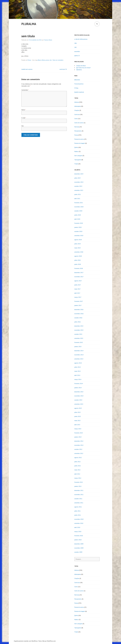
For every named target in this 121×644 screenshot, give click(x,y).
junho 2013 (78, 416)
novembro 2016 (79, 314)
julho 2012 (77, 462)
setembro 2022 (79, 190)
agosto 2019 (78, 240)
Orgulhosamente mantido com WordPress (26, 641)
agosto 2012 (78, 457)
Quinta (76, 147)
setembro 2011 (79, 503)
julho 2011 (77, 511)
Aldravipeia (77, 106)
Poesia (29, 60)
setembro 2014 (79, 359)
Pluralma (29, 24)
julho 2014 (77, 367)
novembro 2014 (79, 355)
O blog (76, 88)
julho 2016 (77, 322)
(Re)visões (77, 80)
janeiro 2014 (78, 388)
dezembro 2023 (79, 174)
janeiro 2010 (78, 540)
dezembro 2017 (79, 273)
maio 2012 (77, 470)
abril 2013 (77, 425)
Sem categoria (78, 156)
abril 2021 (77, 199)
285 (75, 47)
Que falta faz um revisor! (83, 68)
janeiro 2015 (78, 346)
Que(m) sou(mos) (79, 92)
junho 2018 (78, 264)
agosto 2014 (78, 363)
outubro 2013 (78, 400)
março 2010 (78, 531)
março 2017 (78, 297)
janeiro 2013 (78, 437)
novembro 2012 (79, 445)
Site (23, 126)
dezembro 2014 (79, 351)
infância (43, 60)
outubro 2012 (78, 449)
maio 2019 (77, 248)
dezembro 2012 (79, 441)
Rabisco (77, 151)
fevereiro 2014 (79, 383)
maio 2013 (77, 420)
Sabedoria (79, 70)
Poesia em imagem (80, 143)
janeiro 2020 (78, 227)
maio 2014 (77, 371)
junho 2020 (78, 215)
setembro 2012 (79, 453)
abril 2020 (77, 219)
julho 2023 (77, 178)
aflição (39, 60)
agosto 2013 (78, 408)
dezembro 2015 (79, 326)
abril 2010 (77, 527)
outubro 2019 (78, 231)
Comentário (25, 90)
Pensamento (78, 131)
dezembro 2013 (79, 392)
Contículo (77, 114)
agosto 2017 (78, 281)
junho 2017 (78, 285)
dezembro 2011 (79, 490)
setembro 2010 (79, 523)
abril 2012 (77, 474)
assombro (77, 51)
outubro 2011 (78, 499)
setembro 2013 (79, 404)
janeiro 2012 (78, 486)
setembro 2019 (79, 236)
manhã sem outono (27, 69)
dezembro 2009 (79, 544)
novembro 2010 (79, 519)
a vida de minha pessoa (81, 39)
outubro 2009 (78, 552)
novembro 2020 (79, 207)
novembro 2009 (79, 548)
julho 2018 (77, 260)
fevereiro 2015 (79, 342)
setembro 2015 (79, 338)
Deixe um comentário (58, 60)
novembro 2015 (79, 330)
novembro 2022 (79, 182)
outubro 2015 (78, 334)
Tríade (76, 164)
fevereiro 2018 (79, 268)
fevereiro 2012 (79, 482)
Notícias (77, 127)
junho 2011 (78, 515)
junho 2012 (78, 466)
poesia (47, 60)
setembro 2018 (79, 252)
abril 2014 (77, 375)
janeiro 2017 (78, 305)
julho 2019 (77, 244)
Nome (24, 110)
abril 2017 (77, 293)
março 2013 (78, 429)
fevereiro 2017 (79, 301)
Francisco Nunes (48, 40)
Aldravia (77, 102)
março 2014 (78, 379)
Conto (76, 119)
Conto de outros (79, 123)
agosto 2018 (78, 256)
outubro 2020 (78, 211)
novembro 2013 (79, 396)
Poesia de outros (79, 139)
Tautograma (78, 160)
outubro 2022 (78, 186)
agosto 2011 (78, 507)
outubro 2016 (78, 318)
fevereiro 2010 (79, 536)
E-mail (24, 118)
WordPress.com (51, 641)
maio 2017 (77, 289)
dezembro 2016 (79, 309)
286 (75, 43)
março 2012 (78, 478)
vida (51, 60)
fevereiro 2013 (79, 433)
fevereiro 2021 (79, 203)
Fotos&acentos (79, 84)
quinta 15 (77, 56)
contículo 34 (63, 69)
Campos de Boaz (81, 66)
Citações (77, 110)
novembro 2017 (79, 277)
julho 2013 (77, 412)
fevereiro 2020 (79, 223)
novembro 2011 (79, 494)
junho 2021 (78, 194)
